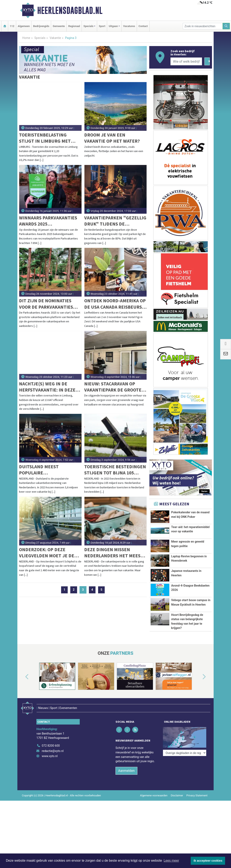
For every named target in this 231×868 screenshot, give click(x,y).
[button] (22, 677)
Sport (102, 26)
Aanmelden (126, 771)
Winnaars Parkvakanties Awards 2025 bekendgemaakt (48, 221)
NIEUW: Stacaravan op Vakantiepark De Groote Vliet (113, 387)
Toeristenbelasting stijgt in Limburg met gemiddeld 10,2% (45, 138)
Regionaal (74, 26)
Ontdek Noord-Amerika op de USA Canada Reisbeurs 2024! (115, 304)
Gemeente (59, 26)
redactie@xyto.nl (53, 751)
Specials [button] (88, 26)
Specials (40, 38)
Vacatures (129, 26)
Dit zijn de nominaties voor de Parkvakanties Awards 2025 (46, 304)
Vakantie (55, 38)
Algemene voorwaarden (154, 795)
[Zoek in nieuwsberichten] (203, 26)
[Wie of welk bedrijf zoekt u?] (186, 61)
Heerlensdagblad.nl (70, 10)
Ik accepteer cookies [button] (208, 861)
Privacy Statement (197, 795)
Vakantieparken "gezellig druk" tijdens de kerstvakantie (115, 221)
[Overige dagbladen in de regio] (185, 753)
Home (26, 38)
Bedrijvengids (41, 26)
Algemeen (24, 26)
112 (12, 26)
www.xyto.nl (50, 756)
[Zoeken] (226, 26)
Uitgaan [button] (113, 26)
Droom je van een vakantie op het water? (112, 138)
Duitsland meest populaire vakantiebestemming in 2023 (47, 470)
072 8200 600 (51, 746)
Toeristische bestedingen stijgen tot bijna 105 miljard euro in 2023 (115, 470)
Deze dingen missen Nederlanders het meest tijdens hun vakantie (114, 553)
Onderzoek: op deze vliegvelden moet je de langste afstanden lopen (49, 553)
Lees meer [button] (171, 861)
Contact (143, 26)
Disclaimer (177, 795)
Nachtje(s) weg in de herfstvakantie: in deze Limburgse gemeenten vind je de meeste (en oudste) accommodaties (47, 387)
